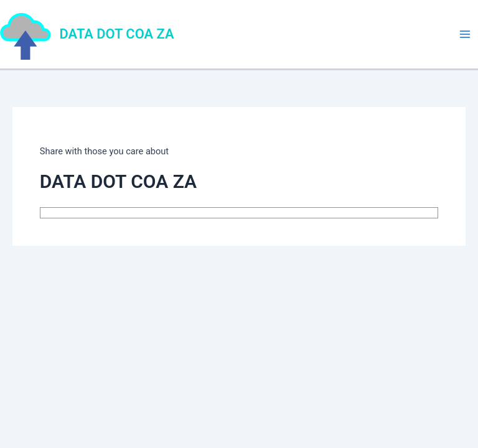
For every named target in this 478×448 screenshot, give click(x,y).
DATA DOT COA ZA (117, 34)
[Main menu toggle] (465, 34)
